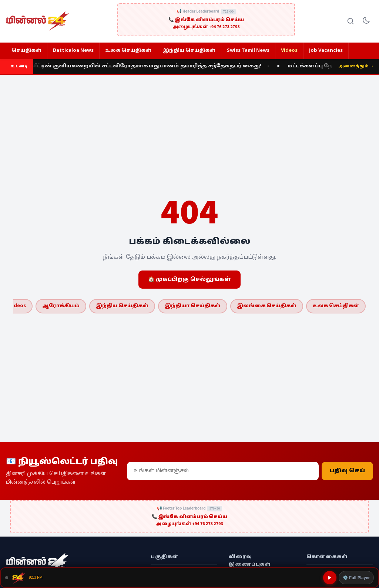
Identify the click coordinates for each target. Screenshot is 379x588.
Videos (289, 51)
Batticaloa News (73, 51)
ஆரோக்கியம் (61, 306)
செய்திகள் (26, 51)
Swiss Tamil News (248, 51)
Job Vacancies (326, 51)
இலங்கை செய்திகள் (267, 306)
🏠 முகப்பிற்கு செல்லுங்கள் (189, 280)
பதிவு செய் (347, 471)
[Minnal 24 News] (37, 21)
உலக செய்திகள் (128, 51)
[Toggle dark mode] (366, 21)
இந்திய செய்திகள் (189, 51)
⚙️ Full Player (356, 578)
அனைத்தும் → (356, 66)
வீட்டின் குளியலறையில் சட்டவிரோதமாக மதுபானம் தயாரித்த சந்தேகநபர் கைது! (148, 66)
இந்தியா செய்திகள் (193, 306)
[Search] (351, 21)
